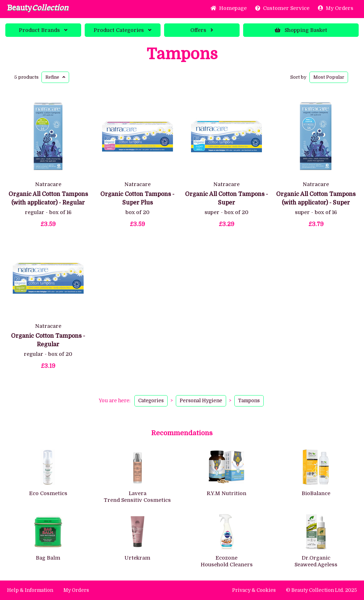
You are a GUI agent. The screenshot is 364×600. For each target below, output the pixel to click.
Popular (329, 77)
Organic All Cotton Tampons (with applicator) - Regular (48, 198)
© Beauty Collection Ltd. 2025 (321, 590)
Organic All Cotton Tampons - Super (226, 198)
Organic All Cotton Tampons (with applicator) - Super (316, 198)
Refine (55, 77)
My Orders (336, 8)
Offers (202, 30)
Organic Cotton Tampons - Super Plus (137, 198)
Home (229, 8)
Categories (122, 30)
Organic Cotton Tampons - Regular (48, 340)
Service (282, 8)
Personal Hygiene (201, 401)
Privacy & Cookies (254, 590)
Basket (301, 30)
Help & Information (30, 590)
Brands (43, 30)
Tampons (182, 54)
